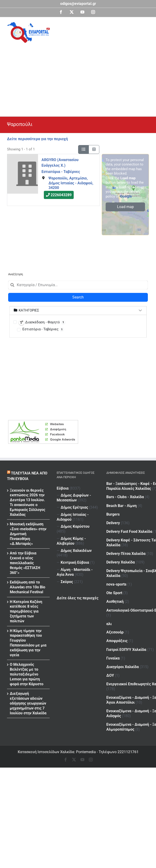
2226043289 (61, 195)
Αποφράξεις (126, 631)
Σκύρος (67, 582)
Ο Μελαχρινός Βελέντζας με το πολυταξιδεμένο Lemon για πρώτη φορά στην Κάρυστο (27, 674)
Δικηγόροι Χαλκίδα (123, 655)
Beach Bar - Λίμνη (131, 504)
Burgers (113, 512)
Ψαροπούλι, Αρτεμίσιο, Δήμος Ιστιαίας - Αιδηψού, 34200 (71, 183)
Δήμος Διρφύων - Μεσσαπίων (74, 498)
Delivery (122, 520)
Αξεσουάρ (115, 623)
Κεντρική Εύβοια (75, 562)
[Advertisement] (81, 78)
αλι (109, 614)
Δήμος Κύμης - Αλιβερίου (71, 541)
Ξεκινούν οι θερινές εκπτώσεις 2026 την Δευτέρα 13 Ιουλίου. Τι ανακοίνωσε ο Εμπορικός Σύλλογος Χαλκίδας (28, 502)
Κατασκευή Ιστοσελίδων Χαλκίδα (46, 752)
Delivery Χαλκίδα (121, 557)
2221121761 (128, 752)
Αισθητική (115, 594)
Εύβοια (63, 488)
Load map (125, 207)
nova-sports (116, 578)
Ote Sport (124, 586)
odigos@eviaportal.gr (78, 4)
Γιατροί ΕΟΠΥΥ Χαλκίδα (126, 639)
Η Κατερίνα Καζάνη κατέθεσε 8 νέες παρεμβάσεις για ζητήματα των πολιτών (26, 611)
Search (78, 297)
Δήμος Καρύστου (75, 526)
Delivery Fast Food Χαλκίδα (129, 528)
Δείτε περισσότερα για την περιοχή (37, 139)
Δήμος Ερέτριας (74, 507)
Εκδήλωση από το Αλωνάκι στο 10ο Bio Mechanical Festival (28, 587)
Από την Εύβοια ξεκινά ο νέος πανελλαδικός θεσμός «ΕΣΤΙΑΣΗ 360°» (25, 563)
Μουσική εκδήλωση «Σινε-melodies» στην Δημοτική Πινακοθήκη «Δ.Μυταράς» (28, 534)
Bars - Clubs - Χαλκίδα (134, 495)
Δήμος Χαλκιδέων (76, 551)
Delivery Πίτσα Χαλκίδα (126, 549)
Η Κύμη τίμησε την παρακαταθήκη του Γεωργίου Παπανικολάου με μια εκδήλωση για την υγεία (28, 643)
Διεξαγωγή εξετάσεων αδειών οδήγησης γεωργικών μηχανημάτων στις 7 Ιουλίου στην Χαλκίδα (28, 703)
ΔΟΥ (120, 663)
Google (126, 196)
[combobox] (78, 285)
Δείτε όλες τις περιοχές (78, 598)
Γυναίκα (122, 647)
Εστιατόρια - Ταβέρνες (61, 172)
